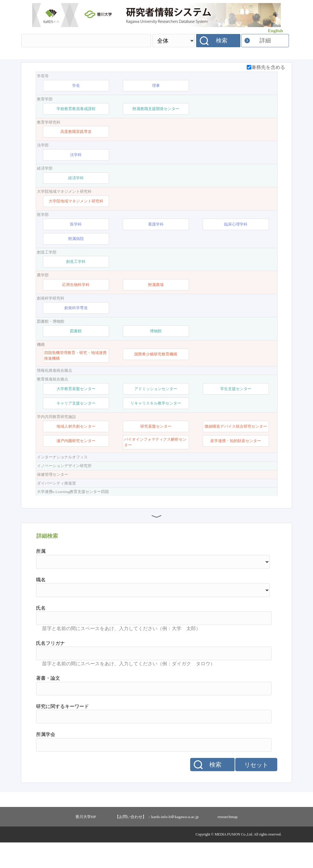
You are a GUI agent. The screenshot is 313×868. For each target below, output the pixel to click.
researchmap (228, 842)
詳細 (265, 40)
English (275, 31)
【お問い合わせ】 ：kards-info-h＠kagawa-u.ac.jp (157, 842)
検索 (222, 40)
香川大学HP (86, 842)
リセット (256, 790)
